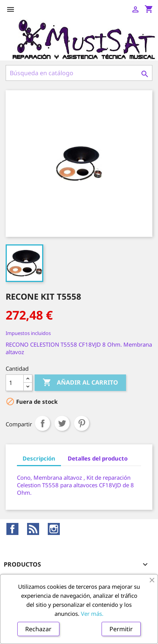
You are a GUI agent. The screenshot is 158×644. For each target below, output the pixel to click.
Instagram (54, 529)
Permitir (121, 629)
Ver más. (92, 614)
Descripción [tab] (39, 458)
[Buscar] (79, 73)
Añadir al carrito (80, 383)
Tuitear (62, 423)
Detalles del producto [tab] (98, 458)
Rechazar (38, 629)
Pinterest (82, 423)
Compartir (43, 423)
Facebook (12, 529)
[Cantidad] (15, 383)
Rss (33, 529)
